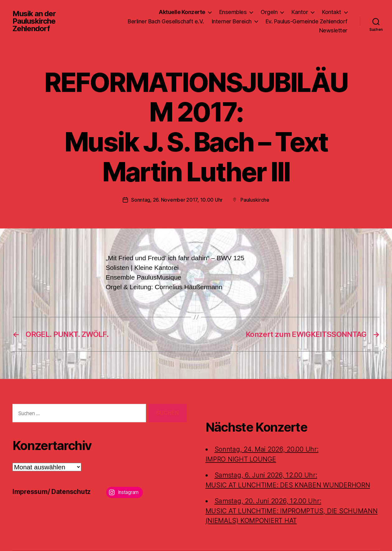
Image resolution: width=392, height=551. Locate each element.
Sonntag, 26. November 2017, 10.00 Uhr (177, 200)
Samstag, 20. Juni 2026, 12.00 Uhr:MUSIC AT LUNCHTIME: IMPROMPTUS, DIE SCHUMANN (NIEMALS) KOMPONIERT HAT (292, 511)
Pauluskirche (255, 200)
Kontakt (332, 12)
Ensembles (233, 12)
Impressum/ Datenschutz (52, 492)
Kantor (300, 12)
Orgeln (269, 12)
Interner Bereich (232, 21)
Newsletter (333, 30)
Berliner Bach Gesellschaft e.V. (166, 21)
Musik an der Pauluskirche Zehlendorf (34, 21)
